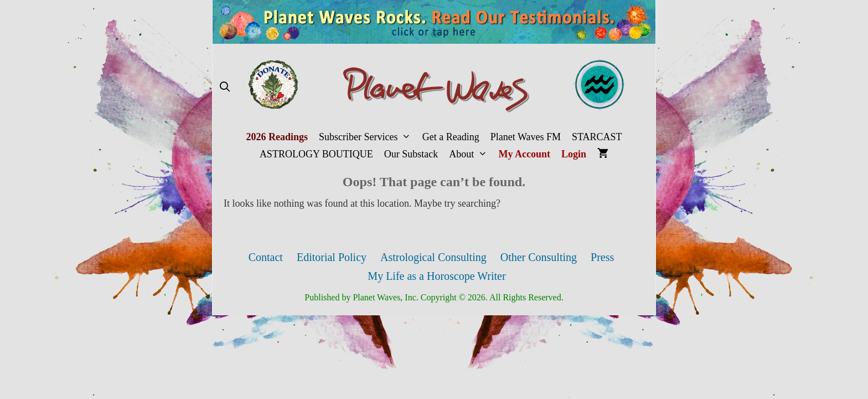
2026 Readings (277, 137)
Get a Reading (451, 137)
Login (574, 154)
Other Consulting (539, 257)
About (471, 154)
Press (602, 257)
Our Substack (411, 154)
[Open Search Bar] (224, 87)
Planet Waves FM (526, 137)
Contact (266, 257)
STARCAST (597, 137)
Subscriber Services (368, 137)
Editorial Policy (332, 257)
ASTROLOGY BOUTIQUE (316, 154)
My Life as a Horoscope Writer (436, 276)
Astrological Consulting (433, 257)
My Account (525, 154)
